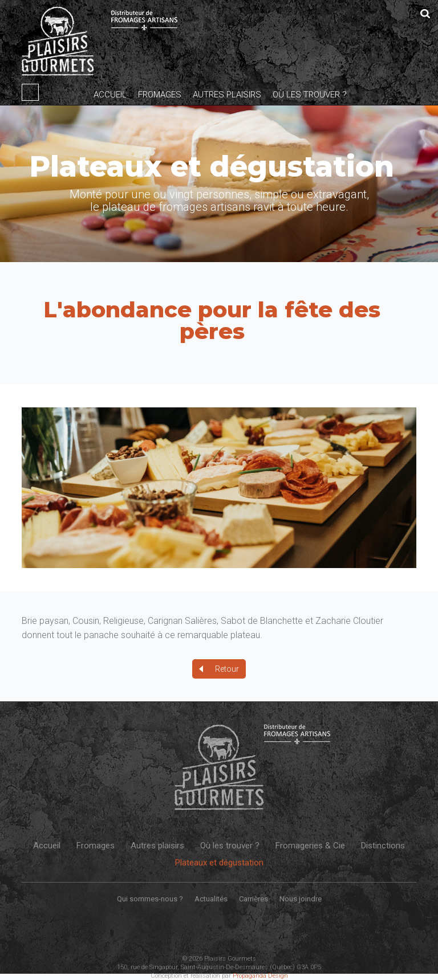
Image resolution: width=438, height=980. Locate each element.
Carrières (254, 899)
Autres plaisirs (227, 95)
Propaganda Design (260, 976)
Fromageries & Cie (310, 846)
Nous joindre (301, 899)
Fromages (160, 95)
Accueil (110, 95)
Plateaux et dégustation (219, 863)
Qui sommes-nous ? (150, 899)
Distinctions (383, 846)
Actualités (211, 899)
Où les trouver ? (310, 95)
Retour (227, 669)
